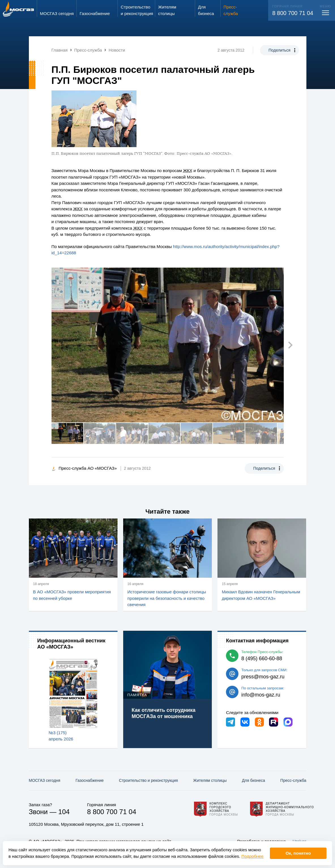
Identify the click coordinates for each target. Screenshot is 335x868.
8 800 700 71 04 (293, 13)
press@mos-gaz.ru (263, 677)
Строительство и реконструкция (148, 780)
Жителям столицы (210, 780)
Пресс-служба (293, 780)
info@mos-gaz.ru (261, 695)
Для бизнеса (253, 780)
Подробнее (252, 856)
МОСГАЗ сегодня (45, 780)
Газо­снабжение (90, 780)
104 (64, 812)
